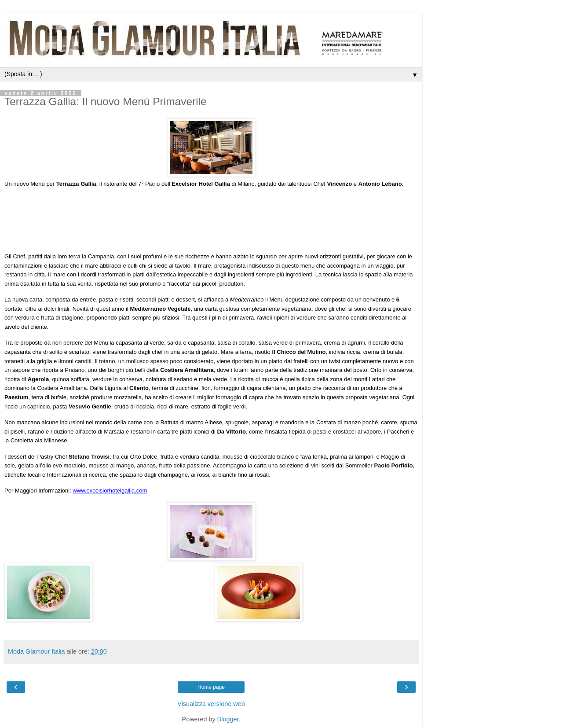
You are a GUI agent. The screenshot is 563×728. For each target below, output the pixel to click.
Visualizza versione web (211, 704)
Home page (211, 687)
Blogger (228, 719)
